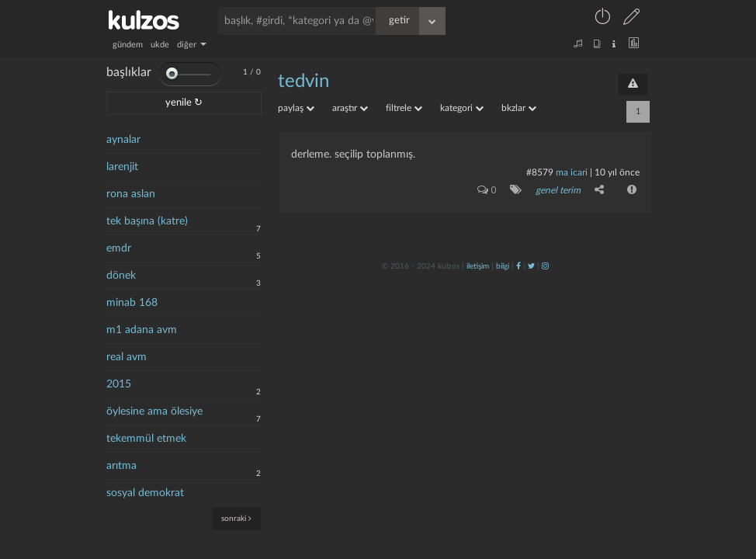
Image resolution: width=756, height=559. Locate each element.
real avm (127, 357)
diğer (192, 45)
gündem (128, 45)
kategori (462, 108)
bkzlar (519, 108)
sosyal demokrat (145, 493)
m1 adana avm (142, 330)
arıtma (121, 466)
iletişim (478, 266)
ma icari (572, 172)
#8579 (540, 172)
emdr (119, 248)
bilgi (503, 266)
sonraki (236, 518)
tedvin (303, 82)
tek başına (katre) (147, 221)
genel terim (558, 190)
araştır (350, 108)
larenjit (122, 167)
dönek (121, 276)
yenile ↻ (184, 103)
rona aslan (131, 194)
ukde (160, 45)
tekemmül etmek (146, 439)
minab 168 (132, 303)
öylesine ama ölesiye (154, 411)
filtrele (404, 108)
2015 (119, 384)
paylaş (296, 108)
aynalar (123, 140)
